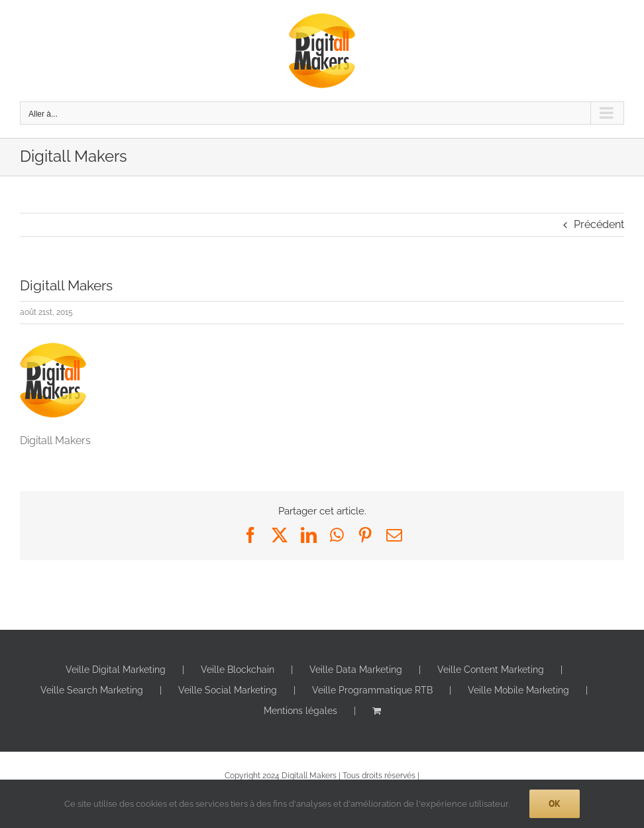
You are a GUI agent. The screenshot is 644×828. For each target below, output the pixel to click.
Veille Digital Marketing (116, 670)
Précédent (599, 224)
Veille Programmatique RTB (372, 690)
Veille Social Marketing (228, 690)
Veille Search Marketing (92, 690)
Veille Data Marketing (356, 670)
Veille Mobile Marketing (518, 690)
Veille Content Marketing (491, 670)
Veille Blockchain (238, 670)
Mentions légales (300, 711)
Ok (555, 803)
